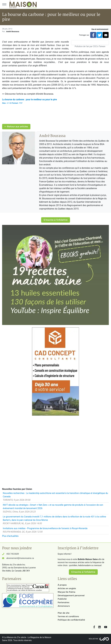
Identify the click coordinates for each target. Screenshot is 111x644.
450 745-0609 (13, 554)
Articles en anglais (67, 588)
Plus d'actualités (10, 536)
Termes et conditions (68, 616)
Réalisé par (93, 639)
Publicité (62, 599)
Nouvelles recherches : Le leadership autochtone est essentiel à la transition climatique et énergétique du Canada (55, 495)
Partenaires (63, 602)
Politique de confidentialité (71, 620)
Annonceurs (64, 606)
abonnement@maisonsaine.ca (20, 558)
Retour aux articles (16, 127)
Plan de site (64, 613)
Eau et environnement (100, 29)
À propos (62, 585)
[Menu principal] (4, 4)
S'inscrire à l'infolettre (56, 220)
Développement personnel (71, 595)
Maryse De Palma (66, 592)
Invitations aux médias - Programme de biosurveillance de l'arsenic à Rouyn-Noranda (45, 528)
